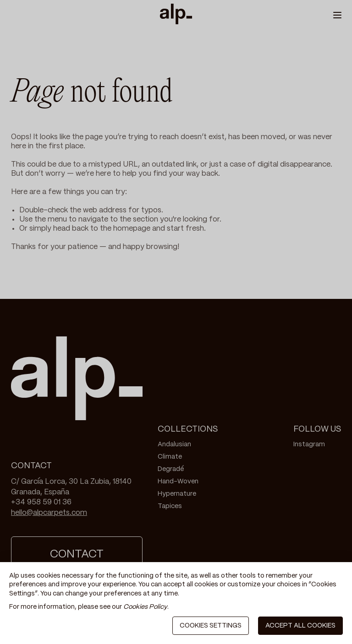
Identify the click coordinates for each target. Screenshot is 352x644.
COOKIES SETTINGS (211, 626)
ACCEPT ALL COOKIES (300, 626)
